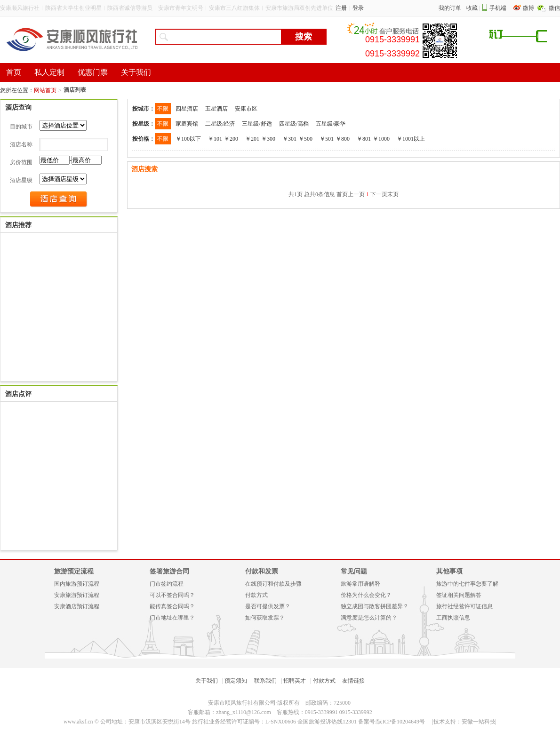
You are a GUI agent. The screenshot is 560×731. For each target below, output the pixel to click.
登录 (358, 8)
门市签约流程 (167, 584)
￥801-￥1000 (373, 139)
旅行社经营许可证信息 (464, 606)
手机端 (498, 8)
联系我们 (265, 681)
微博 (529, 8)
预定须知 (236, 681)
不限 (163, 109)
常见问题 (354, 571)
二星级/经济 (220, 124)
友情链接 (353, 681)
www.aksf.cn (78, 722)
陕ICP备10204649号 (401, 722)
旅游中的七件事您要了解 (467, 584)
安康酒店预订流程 (77, 606)
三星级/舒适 (257, 124)
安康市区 (246, 109)
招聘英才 (295, 681)
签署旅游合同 (169, 571)
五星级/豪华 (331, 124)
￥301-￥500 (297, 139)
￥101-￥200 (223, 139)
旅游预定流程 (74, 571)
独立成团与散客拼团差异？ (375, 606)
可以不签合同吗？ (172, 595)
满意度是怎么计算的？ (369, 618)
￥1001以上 (411, 139)
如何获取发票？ (265, 618)
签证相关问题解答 (459, 595)
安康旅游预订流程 (77, 595)
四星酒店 (187, 109)
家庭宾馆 (187, 124)
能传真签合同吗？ (172, 606)
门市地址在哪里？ (172, 618)
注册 (341, 8)
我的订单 (450, 8)
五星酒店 (216, 109)
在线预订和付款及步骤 (273, 584)
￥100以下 (188, 139)
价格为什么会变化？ (366, 595)
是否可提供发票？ (268, 606)
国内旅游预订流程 (77, 584)
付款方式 (256, 595)
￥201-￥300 (260, 139)
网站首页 (45, 90)
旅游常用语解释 (360, 584)
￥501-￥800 (335, 139)
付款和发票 (262, 571)
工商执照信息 (453, 618)
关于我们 (207, 681)
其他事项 (449, 571)
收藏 (472, 8)
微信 (554, 8)
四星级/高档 (294, 124)
